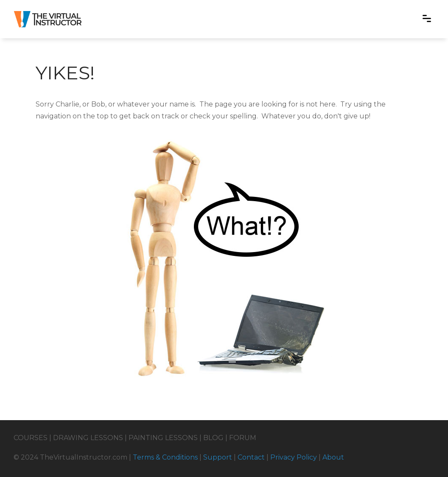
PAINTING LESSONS (163, 438)
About (333, 457)
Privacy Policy (294, 457)
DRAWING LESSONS (88, 438)
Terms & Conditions (165, 457)
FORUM (243, 438)
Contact (251, 457)
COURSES (31, 438)
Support (218, 457)
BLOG (213, 438)
